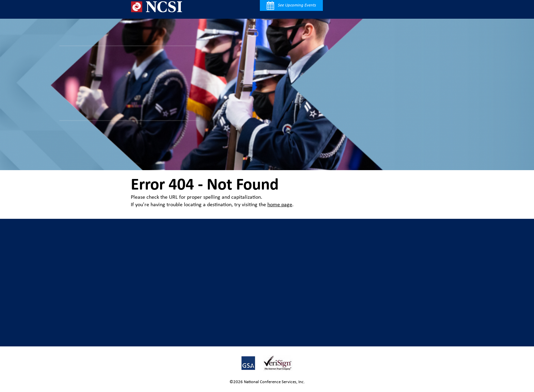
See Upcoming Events (291, 5)
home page (280, 205)
